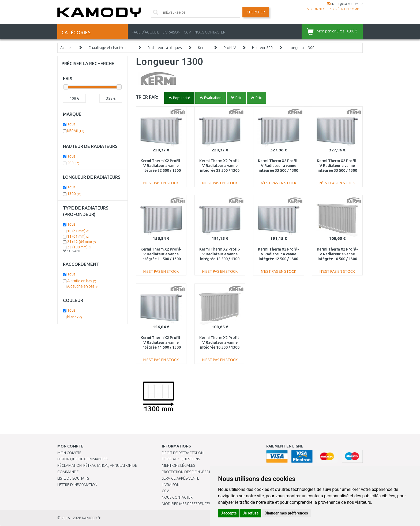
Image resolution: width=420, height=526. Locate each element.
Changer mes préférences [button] (286, 513)
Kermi (203, 48)
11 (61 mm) (78, 236)
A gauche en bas (83, 286)
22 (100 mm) (79, 247)
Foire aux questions (181, 459)
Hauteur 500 (262, 48)
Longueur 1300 (302, 48)
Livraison (171, 485)
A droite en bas (82, 281)
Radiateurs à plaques (165, 48)
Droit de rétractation (183, 453)
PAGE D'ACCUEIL (145, 32)
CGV (187, 32)
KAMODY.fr (91, 518)
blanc (75, 317)
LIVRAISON (171, 32)
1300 (74, 194)
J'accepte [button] (229, 513)
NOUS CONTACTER (210, 32)
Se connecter (319, 9)
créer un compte (348, 9)
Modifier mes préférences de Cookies (197, 504)
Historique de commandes (82, 459)
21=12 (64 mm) (82, 242)
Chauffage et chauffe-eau (110, 48)
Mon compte (69, 453)
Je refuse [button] (251, 513)
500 (73, 163)
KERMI (76, 131)
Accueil (66, 48)
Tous (71, 124)
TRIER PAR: (147, 97)
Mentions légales (178, 465)
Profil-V (230, 48)
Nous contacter (177, 497)
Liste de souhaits (73, 478)
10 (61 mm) (78, 231)
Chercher (256, 12)
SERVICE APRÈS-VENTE (181, 478)
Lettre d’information (77, 485)
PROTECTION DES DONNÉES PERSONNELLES (198, 472)
